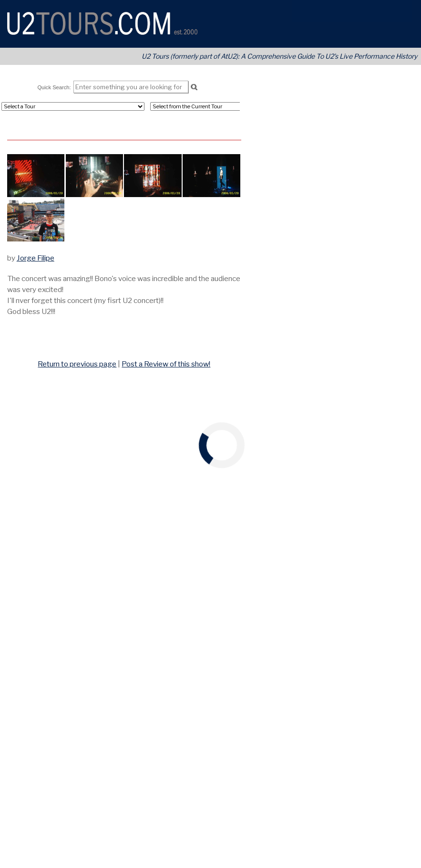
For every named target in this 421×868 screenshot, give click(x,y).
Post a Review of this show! (166, 364)
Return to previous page (77, 364)
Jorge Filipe (36, 258)
